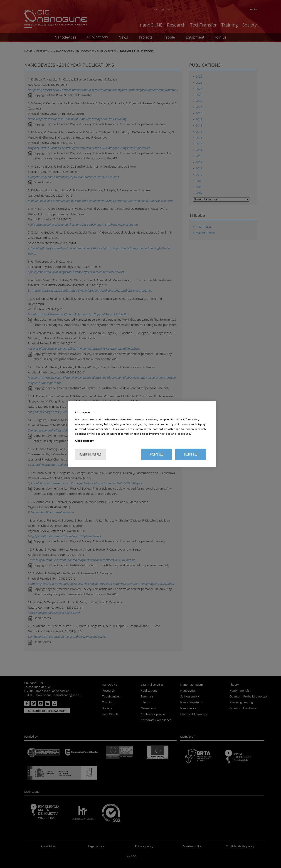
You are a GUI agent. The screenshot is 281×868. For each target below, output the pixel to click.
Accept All (157, 454)
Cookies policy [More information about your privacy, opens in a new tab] (84, 441)
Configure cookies (90, 454)
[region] (142, 434)
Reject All (191, 454)
